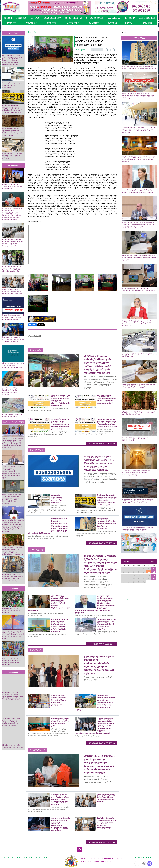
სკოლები (35, 18)
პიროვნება (31, 23)
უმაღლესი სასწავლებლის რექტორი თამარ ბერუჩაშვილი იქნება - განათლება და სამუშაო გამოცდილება (137, 323)
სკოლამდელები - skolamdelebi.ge (103, 18)
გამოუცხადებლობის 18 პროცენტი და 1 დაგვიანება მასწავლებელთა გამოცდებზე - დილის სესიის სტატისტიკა (139, 130)
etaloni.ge (125, 599)
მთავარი (8, 18)
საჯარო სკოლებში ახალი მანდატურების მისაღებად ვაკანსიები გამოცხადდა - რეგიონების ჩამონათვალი (138, 96)
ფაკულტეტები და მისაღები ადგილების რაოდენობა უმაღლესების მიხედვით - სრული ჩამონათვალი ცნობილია (12, 499)
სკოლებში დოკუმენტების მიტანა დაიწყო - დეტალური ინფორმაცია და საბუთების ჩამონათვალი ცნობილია (136, 473)
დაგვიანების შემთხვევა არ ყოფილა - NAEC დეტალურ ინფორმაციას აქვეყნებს (12, 269)
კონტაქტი (7, 857)
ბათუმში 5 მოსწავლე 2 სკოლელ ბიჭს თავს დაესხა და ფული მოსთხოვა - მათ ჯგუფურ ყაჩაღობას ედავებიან (139, 159)
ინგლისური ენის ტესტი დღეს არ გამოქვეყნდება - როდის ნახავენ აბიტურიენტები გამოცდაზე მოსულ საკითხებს (139, 258)
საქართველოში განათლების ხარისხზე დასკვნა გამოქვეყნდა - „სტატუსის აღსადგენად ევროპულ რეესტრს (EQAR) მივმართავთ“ (138, 225)
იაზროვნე (94, 23)
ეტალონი (11, 23)
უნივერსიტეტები (73, 18)
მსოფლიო (130, 18)
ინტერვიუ (52, 23)
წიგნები (129, 23)
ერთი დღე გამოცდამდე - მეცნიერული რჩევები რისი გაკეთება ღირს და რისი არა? (13, 291)
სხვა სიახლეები (147, 18)
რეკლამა (41, 857)
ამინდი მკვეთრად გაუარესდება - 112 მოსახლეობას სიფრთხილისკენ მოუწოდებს (13, 365)
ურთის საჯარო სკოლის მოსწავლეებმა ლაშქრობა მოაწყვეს (11, 610)
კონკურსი (148, 23)
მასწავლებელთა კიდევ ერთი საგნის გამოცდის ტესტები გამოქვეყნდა (12, 156)
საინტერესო (73, 23)
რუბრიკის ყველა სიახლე (102, 444)
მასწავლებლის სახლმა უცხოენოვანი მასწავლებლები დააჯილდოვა (13, 186)
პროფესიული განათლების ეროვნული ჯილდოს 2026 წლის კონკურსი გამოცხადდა (13, 339)
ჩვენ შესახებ (24, 857)
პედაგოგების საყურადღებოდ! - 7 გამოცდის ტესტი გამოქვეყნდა (13, 85)
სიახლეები (21, 18)
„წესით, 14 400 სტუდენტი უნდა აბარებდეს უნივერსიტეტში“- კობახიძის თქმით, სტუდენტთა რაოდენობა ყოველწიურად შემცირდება (13, 443)
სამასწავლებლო (52, 18)
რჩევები (112, 23)
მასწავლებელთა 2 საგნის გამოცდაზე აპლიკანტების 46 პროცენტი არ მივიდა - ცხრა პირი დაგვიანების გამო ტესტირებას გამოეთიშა (12, 60)
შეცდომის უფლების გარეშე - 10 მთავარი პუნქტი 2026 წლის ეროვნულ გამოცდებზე (13, 317)
